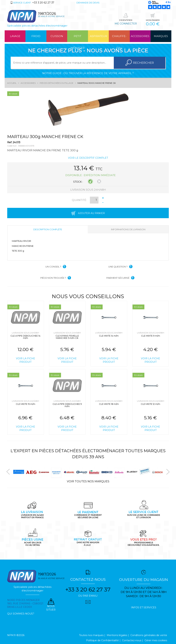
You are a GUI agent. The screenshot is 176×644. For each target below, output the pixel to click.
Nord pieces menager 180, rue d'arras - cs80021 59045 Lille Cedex (25, 604)
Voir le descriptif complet (88, 158)
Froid (36, 36)
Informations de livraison (128, 229)
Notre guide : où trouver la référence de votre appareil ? (88, 73)
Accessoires (140, 36)
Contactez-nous (132, 640)
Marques (161, 36)
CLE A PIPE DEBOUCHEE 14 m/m (25, 337)
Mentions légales (117, 635)
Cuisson (57, 36)
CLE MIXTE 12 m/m (150, 404)
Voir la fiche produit (26, 360)
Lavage (15, 36)
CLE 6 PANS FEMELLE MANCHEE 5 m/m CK (67, 337)
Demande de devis (88, 3)
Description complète (48, 229)
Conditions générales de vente (149, 635)
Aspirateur (98, 36)
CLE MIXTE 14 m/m (109, 336)
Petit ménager (78, 38)
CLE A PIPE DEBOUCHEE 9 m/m (67, 405)
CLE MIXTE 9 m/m (151, 336)
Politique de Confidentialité (102, 640)
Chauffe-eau (119, 38)
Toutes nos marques (91, 635)
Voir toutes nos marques (88, 481)
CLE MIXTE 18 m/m (109, 404)
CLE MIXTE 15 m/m (26, 404)
